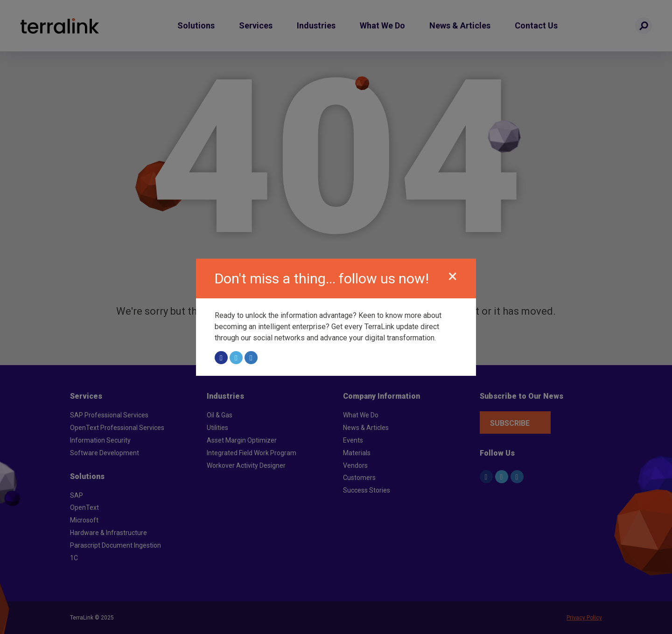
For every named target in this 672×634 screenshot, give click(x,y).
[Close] (453, 277)
